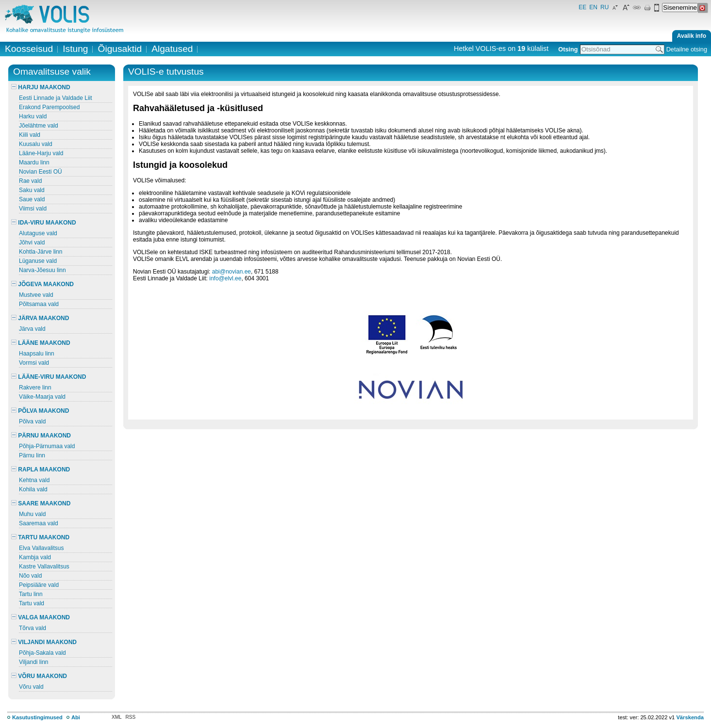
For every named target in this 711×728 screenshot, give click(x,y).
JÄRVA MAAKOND (40, 318)
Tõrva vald (33, 628)
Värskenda (690, 717)
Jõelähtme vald (39, 126)
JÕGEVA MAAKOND (42, 284)
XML (117, 717)
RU (604, 7)
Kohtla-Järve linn (41, 252)
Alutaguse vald (38, 233)
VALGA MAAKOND (41, 617)
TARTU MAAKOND (40, 537)
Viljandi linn (34, 662)
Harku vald (33, 116)
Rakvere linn (35, 388)
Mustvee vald (36, 295)
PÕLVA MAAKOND (40, 411)
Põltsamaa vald (39, 304)
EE (582, 7)
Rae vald (30, 181)
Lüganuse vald (38, 261)
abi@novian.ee (231, 272)
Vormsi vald (34, 363)
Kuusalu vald (36, 144)
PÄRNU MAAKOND (41, 436)
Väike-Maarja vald (42, 397)
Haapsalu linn (37, 354)
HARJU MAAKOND (41, 87)
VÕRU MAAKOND (39, 676)
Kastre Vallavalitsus (44, 566)
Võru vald (31, 687)
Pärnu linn (32, 455)
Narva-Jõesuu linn (42, 270)
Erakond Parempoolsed (49, 107)
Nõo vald (30, 576)
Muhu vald (32, 514)
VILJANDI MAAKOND (44, 642)
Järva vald (32, 329)
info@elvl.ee (225, 278)
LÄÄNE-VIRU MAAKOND (49, 377)
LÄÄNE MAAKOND (41, 343)
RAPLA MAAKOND (41, 469)
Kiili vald (30, 135)
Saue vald (32, 199)
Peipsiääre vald (39, 585)
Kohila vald (33, 489)
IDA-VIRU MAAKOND (44, 223)
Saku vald (32, 190)
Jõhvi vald (32, 243)
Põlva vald (32, 421)
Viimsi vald (33, 209)
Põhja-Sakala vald (42, 653)
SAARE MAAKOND (41, 503)
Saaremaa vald (39, 523)
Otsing (568, 49)
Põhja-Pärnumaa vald (47, 446)
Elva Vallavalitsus (41, 548)
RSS (131, 717)
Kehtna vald (34, 480)
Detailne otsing (687, 49)
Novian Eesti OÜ (41, 172)
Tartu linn (31, 594)
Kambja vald (35, 557)
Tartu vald (32, 603)
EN (593, 7)
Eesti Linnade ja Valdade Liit (56, 98)
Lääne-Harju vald (41, 153)
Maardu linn (34, 162)
